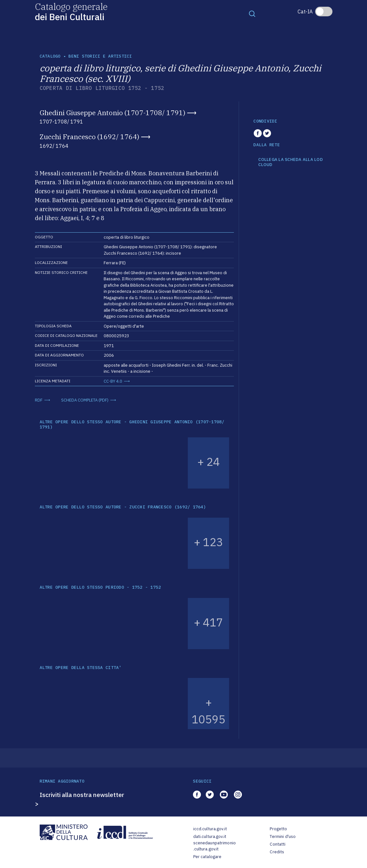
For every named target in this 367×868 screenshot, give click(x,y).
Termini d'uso (283, 836)
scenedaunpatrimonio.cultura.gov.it (215, 846)
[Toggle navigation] (252, 13)
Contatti (278, 844)
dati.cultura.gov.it (210, 836)
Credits (277, 852)
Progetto (278, 829)
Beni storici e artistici (100, 56)
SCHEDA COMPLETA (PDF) (85, 400)
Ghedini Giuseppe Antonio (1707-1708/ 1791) (112, 113)
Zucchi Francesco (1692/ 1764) (89, 137)
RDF (39, 400)
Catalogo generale (71, 11)
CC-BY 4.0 (113, 381)
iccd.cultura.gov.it (210, 829)
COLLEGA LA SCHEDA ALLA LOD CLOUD (291, 162)
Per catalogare (207, 857)
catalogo (50, 56)
